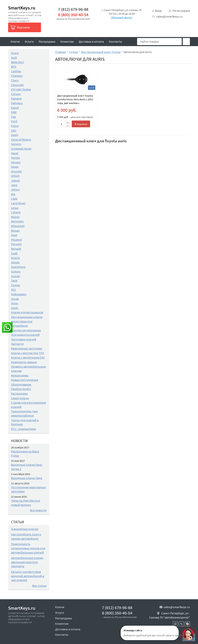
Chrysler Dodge (21, 89)
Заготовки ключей (24, 339)
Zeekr (15, 308)
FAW (14, 112)
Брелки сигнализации (26, 330)
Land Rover (18, 203)
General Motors (21, 139)
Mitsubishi (18, 226)
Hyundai (16, 171)
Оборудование (21, 384)
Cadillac (16, 71)
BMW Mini (17, 62)
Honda (15, 158)
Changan (17, 76)
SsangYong (18, 267)
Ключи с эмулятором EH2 (28, 357)
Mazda (15, 217)
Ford (14, 121)
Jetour (15, 189)
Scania (15, 258)
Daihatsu (17, 103)
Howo (15, 167)
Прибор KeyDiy (21, 389)
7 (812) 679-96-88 (73, 9)
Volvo (15, 303)
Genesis (16, 144)
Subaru (16, 271)
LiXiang (16, 212)
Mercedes (17, 221)
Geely (15, 135)
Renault (16, 249)
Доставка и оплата (91, 41)
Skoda (15, 262)
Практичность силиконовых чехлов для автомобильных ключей (28, 548)
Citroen (16, 94)
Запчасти (17, 344)
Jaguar (16, 180)
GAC (14, 130)
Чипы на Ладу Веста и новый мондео (26, 503)
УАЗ (13, 290)
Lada (14, 198)
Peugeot (16, 240)
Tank (14, 280)
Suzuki (15, 276)
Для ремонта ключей (25, 335)
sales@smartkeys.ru (169, 16)
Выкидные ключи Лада (27, 478)
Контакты (115, 41)
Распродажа (47, 41)
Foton (15, 126)
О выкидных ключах (25, 529)
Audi (14, 57)
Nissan (15, 230)
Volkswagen (19, 294)
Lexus (15, 208)
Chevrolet (17, 85)
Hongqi (16, 162)
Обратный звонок (122, 17)
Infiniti (15, 176)
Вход (158, 11)
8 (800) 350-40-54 (73, 15)
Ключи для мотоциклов (27, 312)
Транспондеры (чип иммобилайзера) (24, 413)
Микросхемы (20, 375)
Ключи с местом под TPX (27, 353)
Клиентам (67, 41)
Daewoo (16, 98)
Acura (15, 53)
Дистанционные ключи (27, 317)
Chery (15, 80)
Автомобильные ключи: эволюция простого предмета (27, 562)
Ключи (15, 41)
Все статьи (39, 586)
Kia (13, 194)
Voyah (15, 299)
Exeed (15, 108)
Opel (14, 235)
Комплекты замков (24, 362)
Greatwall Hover (21, 149)
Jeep (14, 185)
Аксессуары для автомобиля (22, 323)
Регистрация (181, 11)
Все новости (38, 510)
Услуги (29, 41)
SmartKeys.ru (22, 8)
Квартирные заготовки (27, 348)
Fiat (13, 117)
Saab (14, 253)
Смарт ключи (20, 398)
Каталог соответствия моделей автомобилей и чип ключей (28, 576)
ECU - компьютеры (23, 429)
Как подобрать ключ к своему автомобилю (26, 536)
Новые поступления (25, 380)
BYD (14, 67)
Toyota (15, 285)
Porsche (16, 244)
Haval (15, 153)
